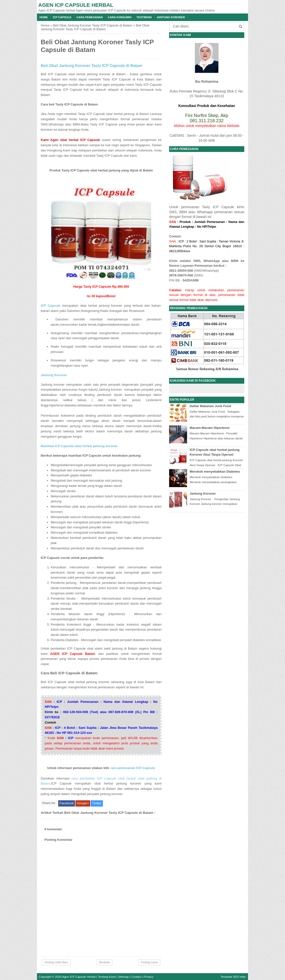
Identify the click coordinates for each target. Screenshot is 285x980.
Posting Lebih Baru (56, 962)
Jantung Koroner (171, 17)
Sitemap (124, 977)
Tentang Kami (107, 977)
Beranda (104, 962)
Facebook (67, 803)
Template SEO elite (233, 977)
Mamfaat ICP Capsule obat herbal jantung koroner (79, 446)
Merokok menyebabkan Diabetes (215, 472)
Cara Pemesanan (90, 17)
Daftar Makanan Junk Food (210, 406)
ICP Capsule (62, 17)
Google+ (83, 803)
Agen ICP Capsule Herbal (76, 5)
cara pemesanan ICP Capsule (133, 768)
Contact (136, 977)
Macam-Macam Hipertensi (210, 428)
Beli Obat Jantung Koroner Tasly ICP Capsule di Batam (93, 25)
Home (44, 17)
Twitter (97, 803)
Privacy (148, 977)
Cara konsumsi (120, 17)
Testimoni (144, 17)
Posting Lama (149, 962)
